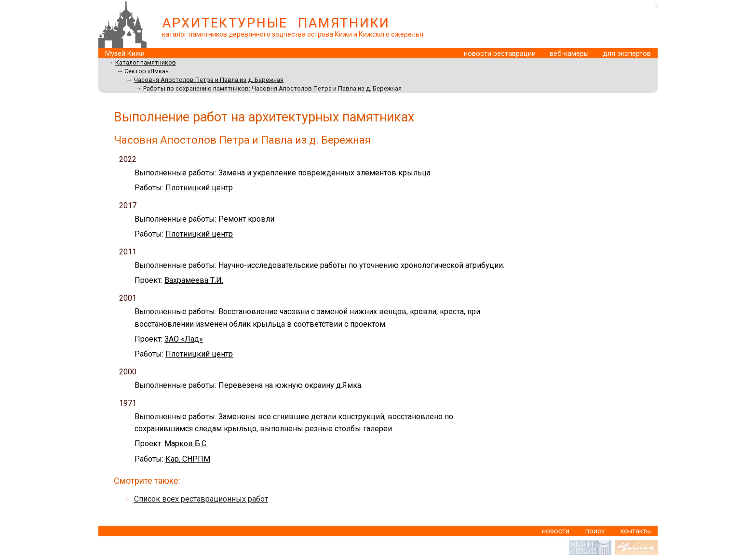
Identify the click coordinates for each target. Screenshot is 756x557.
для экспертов (627, 54)
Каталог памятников (146, 62)
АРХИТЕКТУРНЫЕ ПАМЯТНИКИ (276, 23)
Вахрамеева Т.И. (194, 280)
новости (556, 531)
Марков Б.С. (186, 444)
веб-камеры (569, 54)
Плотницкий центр (199, 188)
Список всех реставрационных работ (201, 499)
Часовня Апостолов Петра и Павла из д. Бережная (209, 80)
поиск (595, 531)
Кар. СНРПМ (188, 459)
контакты (636, 531)
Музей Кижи (125, 54)
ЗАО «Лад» (184, 339)
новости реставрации (500, 54)
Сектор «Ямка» (146, 71)
